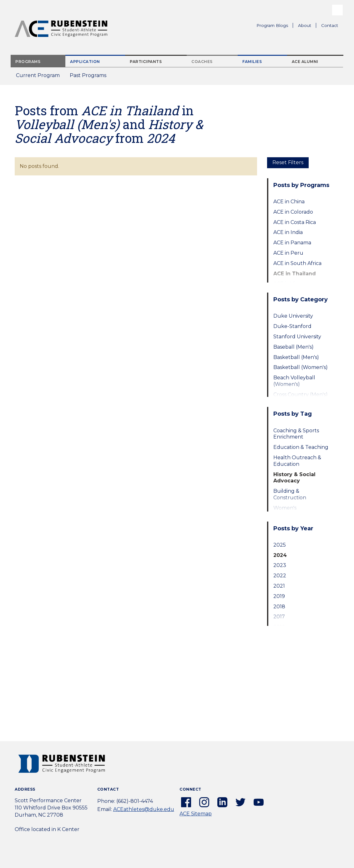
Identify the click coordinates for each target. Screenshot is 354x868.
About (307, 26)
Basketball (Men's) (296, 357)
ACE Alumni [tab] (305, 62)
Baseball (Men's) (293, 347)
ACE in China (289, 202)
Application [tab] (85, 62)
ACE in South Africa (297, 263)
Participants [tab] (146, 62)
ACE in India (288, 232)
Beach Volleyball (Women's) (294, 381)
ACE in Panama (292, 243)
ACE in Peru (288, 253)
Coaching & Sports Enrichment (296, 434)
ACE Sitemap (196, 814)
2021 (279, 586)
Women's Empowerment (293, 511)
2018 (279, 607)
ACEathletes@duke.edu (144, 809)
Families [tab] (252, 62)
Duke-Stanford (292, 326)
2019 (279, 596)
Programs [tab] (28, 62)
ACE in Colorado (293, 212)
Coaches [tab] (202, 62)
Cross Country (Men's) (301, 395)
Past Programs (91, 77)
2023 (280, 565)
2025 (280, 545)
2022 (280, 576)
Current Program (38, 75)
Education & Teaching (301, 447)
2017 (279, 617)
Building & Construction (290, 494)
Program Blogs (272, 25)
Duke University (293, 316)
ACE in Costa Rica (295, 222)
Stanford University (297, 337)
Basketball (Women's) (301, 367)
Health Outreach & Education (297, 461)
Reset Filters (288, 162)
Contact (330, 25)
